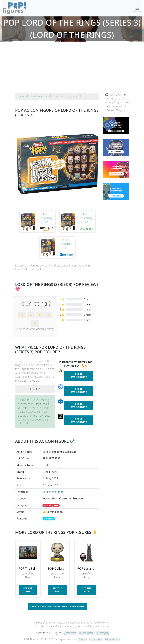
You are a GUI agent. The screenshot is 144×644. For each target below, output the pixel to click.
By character (86, 633)
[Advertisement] (72, 68)
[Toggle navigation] (137, 8)
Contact (82, 639)
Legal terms (96, 639)
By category (103, 633)
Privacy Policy (112, 639)
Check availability (79, 375)
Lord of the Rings (53, 492)
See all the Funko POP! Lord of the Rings (57, 606)
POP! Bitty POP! (51, 505)
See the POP (28, 590)
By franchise (69, 633)
